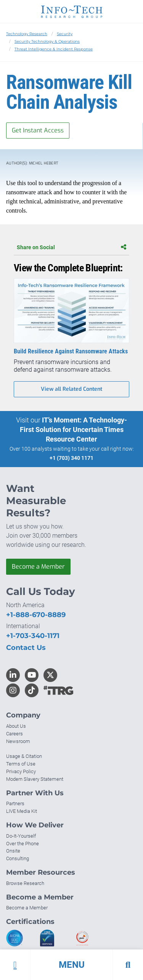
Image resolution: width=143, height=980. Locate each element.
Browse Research (25, 883)
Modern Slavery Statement (35, 779)
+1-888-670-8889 (36, 615)
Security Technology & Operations (47, 41)
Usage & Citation (24, 756)
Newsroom (18, 741)
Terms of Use (21, 764)
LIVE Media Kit (22, 811)
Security (65, 34)
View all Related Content (71, 389)
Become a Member (38, 567)
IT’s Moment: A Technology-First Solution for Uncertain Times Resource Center (74, 430)
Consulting (18, 858)
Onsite (13, 851)
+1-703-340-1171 (33, 636)
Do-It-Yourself (21, 836)
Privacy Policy (21, 771)
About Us (16, 726)
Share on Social (71, 247)
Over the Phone (22, 844)
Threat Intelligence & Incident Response (54, 49)
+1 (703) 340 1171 (71, 458)
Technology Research (27, 34)
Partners (15, 804)
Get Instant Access (38, 130)
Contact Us (26, 648)
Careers (14, 734)
